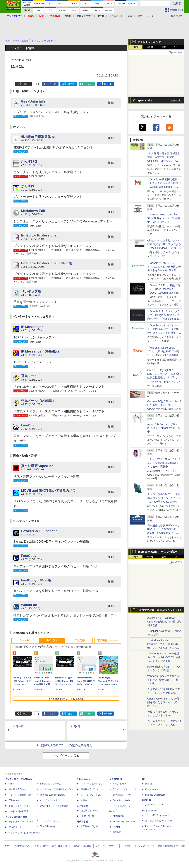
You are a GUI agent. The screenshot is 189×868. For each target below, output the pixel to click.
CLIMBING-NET (89, 816)
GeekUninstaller (34, 101)
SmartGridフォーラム (51, 784)
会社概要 (126, 846)
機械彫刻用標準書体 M (38, 137)
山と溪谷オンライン (91, 811)
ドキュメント (116, 16)
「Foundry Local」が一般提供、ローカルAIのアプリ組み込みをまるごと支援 (164, 657)
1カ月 (177, 47)
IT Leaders (14, 800)
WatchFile (29, 605)
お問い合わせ (42, 846)
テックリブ (115, 827)
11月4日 (75, 726)
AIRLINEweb (119, 784)
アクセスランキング (149, 42)
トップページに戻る (66, 756)
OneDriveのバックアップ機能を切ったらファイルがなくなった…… (164, 702)
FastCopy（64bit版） (38, 580)
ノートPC (24, 640)
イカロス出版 (116, 779)
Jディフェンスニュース (125, 789)
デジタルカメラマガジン (21, 822)
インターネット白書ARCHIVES (24, 833)
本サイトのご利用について (18, 846)
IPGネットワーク (150, 811)
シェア (53, 84)
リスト (37, 84)
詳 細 (111, 103)
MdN (112, 811)
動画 (140, 16)
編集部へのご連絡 (83, 846)
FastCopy (29, 556)
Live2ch (27, 425)
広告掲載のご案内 (61, 846)
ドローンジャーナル (19, 806)
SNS (130, 16)
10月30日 (18, 726)
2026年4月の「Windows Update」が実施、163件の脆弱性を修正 (164, 622)
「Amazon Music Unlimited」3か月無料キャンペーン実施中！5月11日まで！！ (164, 218)
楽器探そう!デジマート (92, 789)
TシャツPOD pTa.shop (157, 815)
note (90, 84)
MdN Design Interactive (124, 822)
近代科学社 (83, 822)
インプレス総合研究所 (20, 795)
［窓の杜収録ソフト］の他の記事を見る (66, 745)
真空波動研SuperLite (37, 466)
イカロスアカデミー (123, 806)
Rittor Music (83, 779)
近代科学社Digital (89, 826)
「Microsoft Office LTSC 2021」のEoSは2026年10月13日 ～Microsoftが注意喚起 (163, 351)
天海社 (149, 784)
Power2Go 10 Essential (40, 531)
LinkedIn (108, 84)
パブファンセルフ (154, 805)
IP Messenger (32, 327)
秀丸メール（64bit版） (38, 401)
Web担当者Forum (17, 789)
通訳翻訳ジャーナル (123, 795)
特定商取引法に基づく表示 (171, 846)
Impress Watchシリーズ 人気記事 (157, 552)
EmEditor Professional (39, 235)
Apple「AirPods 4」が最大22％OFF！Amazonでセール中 (164, 428)
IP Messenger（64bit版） (41, 351)
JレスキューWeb (121, 800)
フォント (152, 16)
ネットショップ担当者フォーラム (57, 789)
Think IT (13, 784)
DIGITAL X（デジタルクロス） (55, 806)
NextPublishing (47, 826)
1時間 (136, 47)
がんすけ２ (29, 161)
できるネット (15, 827)
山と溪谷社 (83, 806)
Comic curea (151, 789)
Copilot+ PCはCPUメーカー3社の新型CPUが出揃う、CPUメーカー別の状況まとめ (164, 405)
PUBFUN (146, 800)
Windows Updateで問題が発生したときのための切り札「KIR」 (164, 680)
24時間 (149, 47)
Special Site (145, 101)
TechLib (117, 832)
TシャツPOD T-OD (91, 795)
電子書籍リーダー (107, 640)
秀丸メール (29, 376)
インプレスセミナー (50, 800)
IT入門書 (80, 640)
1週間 (163, 47)
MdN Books (119, 816)
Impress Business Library (53, 795)
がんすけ (28, 186)
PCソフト (52, 640)
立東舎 (84, 800)
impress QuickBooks (155, 795)
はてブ (71, 84)
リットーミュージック (92, 784)
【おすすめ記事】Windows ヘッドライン (160, 610)
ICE (143, 779)
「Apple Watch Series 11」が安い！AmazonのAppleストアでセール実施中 (164, 463)
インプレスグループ (144, 846)
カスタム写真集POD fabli (159, 821)
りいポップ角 (31, 291)
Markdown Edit (33, 211)
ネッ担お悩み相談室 (19, 811)
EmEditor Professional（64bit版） (48, 263)
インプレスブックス (50, 821)
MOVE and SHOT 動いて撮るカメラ (48, 490)
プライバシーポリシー (106, 846)
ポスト (26, 84)
